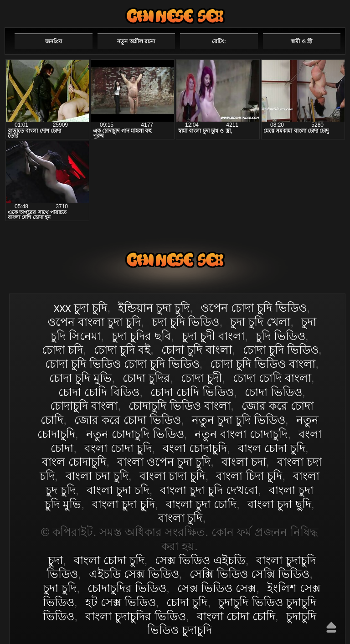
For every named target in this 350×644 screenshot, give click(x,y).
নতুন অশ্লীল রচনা (136, 41)
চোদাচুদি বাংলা (84, 406)
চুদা (55, 560)
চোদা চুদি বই (122, 350)
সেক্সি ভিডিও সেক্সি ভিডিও (250, 574)
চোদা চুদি (187, 602)
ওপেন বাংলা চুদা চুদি (94, 322)
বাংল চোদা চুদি (272, 448)
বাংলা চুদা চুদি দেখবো (209, 490)
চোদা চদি (62, 350)
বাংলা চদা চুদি (97, 476)
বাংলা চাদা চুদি (172, 476)
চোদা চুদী (201, 378)
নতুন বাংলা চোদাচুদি (241, 434)
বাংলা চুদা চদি (118, 490)
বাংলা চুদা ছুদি (279, 504)
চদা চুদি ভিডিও (186, 322)
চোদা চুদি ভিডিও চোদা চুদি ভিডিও (122, 364)
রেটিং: (219, 41)
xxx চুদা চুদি (80, 308)
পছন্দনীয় (319, 12)
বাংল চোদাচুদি (74, 462)
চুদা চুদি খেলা (260, 322)
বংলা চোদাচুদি (195, 448)
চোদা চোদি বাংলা (272, 378)
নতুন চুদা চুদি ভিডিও (239, 420)
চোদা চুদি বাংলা (197, 350)
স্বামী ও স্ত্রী (301, 41)
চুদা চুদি (60, 588)
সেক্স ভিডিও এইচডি (200, 560)
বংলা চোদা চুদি (118, 448)
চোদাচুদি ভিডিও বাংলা (180, 406)
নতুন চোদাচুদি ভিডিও (135, 434)
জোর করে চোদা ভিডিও (128, 420)
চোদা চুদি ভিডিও (281, 350)
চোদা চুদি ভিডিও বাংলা (263, 364)
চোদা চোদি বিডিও (99, 392)
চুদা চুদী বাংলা (213, 336)
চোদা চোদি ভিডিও (192, 392)
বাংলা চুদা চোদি (201, 504)
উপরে (331, 627)
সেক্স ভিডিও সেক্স (217, 588)
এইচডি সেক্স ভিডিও (134, 574)
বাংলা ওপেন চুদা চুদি (164, 462)
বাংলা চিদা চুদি (249, 476)
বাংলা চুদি (180, 518)
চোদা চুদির (146, 378)
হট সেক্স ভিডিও (121, 602)
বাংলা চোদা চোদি (236, 616)
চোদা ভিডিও (273, 392)
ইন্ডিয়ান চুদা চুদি (154, 308)
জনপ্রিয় (54, 41)
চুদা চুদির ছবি (141, 336)
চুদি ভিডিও (281, 336)
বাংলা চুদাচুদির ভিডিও (136, 616)
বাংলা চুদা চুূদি (124, 504)
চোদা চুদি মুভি (80, 378)
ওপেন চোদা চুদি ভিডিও (254, 308)
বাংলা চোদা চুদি (175, 16)
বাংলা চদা (244, 462)
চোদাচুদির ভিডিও (127, 588)
